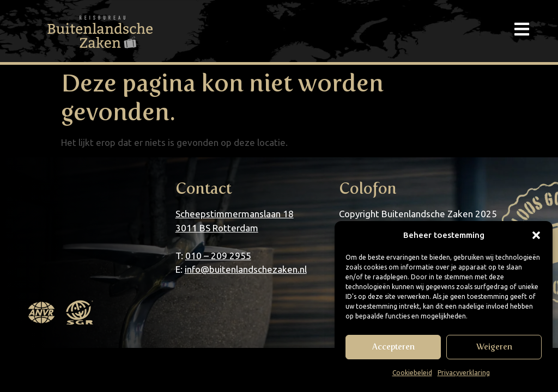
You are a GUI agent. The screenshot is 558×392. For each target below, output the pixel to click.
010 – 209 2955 (218, 256)
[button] (536, 235)
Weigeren (494, 347)
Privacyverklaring (464, 373)
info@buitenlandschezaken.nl (246, 269)
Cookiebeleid (412, 373)
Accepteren (393, 347)
